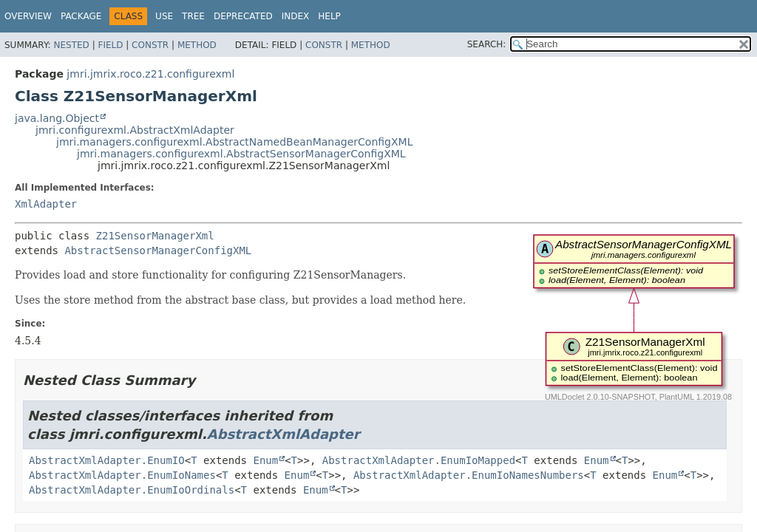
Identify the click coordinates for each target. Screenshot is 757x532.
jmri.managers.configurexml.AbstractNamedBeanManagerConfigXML (234, 142)
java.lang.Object (57, 118)
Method (197, 45)
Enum (265, 460)
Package (81, 16)
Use (164, 16)
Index (296, 16)
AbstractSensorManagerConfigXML (158, 250)
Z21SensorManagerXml (155, 236)
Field (110, 45)
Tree (193, 16)
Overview (28, 16)
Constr (150, 45)
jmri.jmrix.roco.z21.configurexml (150, 74)
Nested (71, 45)
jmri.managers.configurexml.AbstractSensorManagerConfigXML (241, 154)
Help (329, 16)
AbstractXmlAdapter (284, 434)
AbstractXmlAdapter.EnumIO (107, 460)
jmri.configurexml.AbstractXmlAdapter (135, 130)
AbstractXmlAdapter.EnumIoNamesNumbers (469, 475)
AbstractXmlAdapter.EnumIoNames (122, 475)
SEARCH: (487, 44)
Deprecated (243, 16)
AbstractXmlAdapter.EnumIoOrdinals (132, 490)
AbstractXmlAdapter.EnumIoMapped (419, 460)
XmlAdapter (46, 204)
